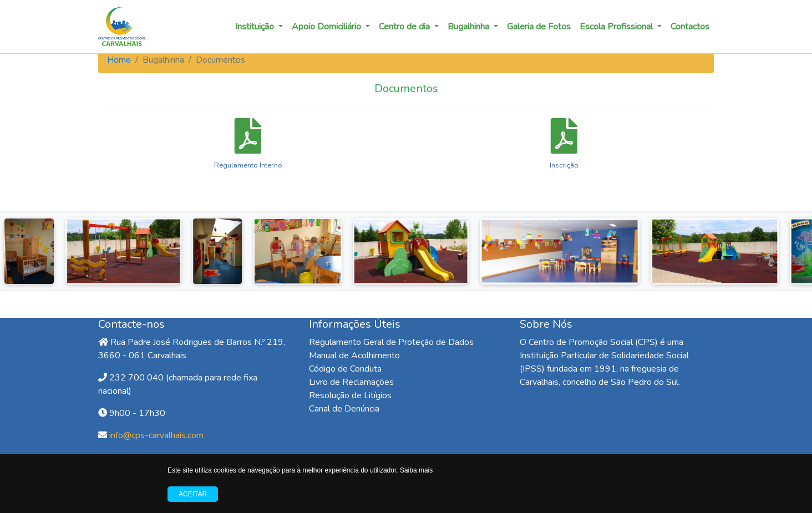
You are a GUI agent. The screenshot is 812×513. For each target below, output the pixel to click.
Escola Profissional (617, 27)
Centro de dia (405, 27)
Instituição (256, 27)
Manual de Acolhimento (354, 355)
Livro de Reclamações (351, 382)
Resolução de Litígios (350, 395)
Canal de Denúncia (344, 409)
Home (119, 60)
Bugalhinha (470, 27)
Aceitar (193, 494)
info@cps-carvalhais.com (156, 435)
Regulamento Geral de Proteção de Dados (391, 342)
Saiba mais (416, 470)
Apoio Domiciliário (328, 27)
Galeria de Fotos (539, 27)
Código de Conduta (345, 369)
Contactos (690, 27)
